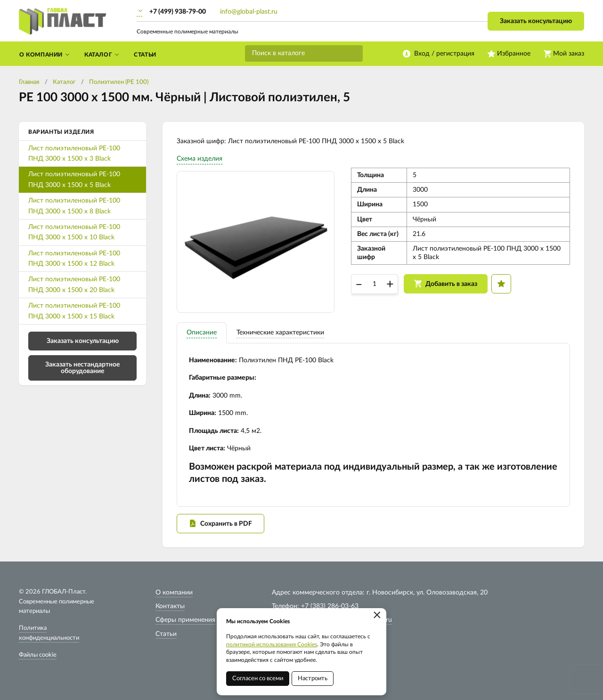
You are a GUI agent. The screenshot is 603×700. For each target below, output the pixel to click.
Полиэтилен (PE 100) (119, 82)
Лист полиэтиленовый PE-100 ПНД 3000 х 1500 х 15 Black (74, 311)
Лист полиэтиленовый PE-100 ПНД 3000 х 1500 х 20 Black (74, 285)
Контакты (170, 606)
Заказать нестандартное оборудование (82, 368)
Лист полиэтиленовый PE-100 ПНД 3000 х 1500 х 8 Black (74, 206)
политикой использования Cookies (272, 644)
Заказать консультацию (536, 21)
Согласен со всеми (258, 679)
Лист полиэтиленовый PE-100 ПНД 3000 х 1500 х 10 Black (74, 232)
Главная (29, 82)
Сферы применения (185, 620)
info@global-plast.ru (249, 12)
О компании (174, 593)
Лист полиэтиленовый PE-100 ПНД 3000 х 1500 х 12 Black (74, 259)
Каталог (64, 82)
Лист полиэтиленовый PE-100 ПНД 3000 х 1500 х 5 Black (74, 179)
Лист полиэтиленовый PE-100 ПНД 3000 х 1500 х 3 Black (74, 154)
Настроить (313, 679)
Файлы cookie (38, 655)
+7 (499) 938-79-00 (178, 12)
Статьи (166, 634)
